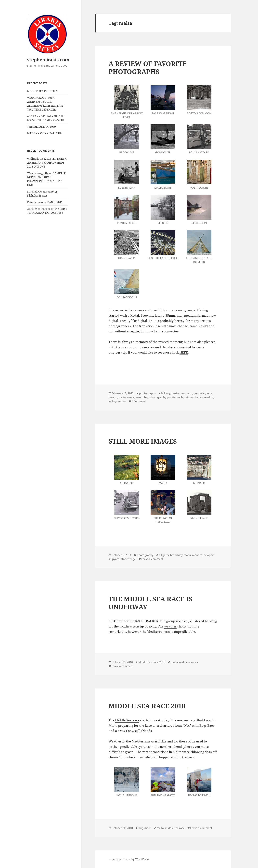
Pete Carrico (35, 202)
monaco (197, 555)
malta (122, 397)
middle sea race (189, 662)
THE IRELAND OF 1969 (41, 127)
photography (147, 393)
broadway (176, 555)
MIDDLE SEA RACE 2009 (42, 91)
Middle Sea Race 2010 (152, 662)
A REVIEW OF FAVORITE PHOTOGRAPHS (148, 67)
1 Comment (139, 401)
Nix (187, 726)
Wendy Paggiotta (38, 173)
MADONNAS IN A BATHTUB (44, 133)
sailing (113, 401)
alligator (164, 555)
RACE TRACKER (147, 621)
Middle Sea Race (127, 720)
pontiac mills (175, 397)
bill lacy (166, 393)
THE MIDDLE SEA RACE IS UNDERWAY (150, 603)
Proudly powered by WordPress (129, 859)
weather (170, 626)
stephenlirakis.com (48, 60)
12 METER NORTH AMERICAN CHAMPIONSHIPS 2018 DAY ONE (47, 163)
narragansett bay (138, 397)
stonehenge (128, 559)
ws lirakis (33, 159)
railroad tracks (194, 397)
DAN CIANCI (55, 202)
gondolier (199, 393)
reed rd (209, 397)
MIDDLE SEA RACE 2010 (147, 706)
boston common (182, 393)
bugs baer (145, 828)
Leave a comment (152, 559)
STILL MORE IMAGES (143, 441)
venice (122, 401)
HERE (184, 352)
